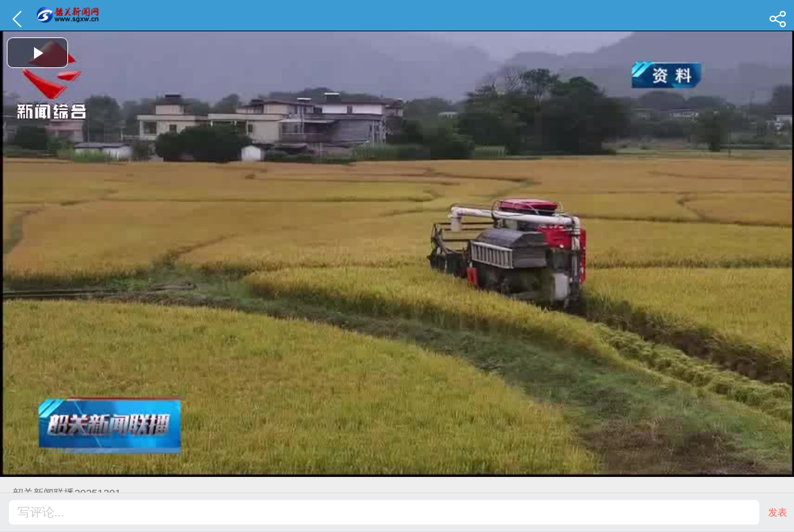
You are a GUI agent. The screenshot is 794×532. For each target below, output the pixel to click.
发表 (778, 512)
